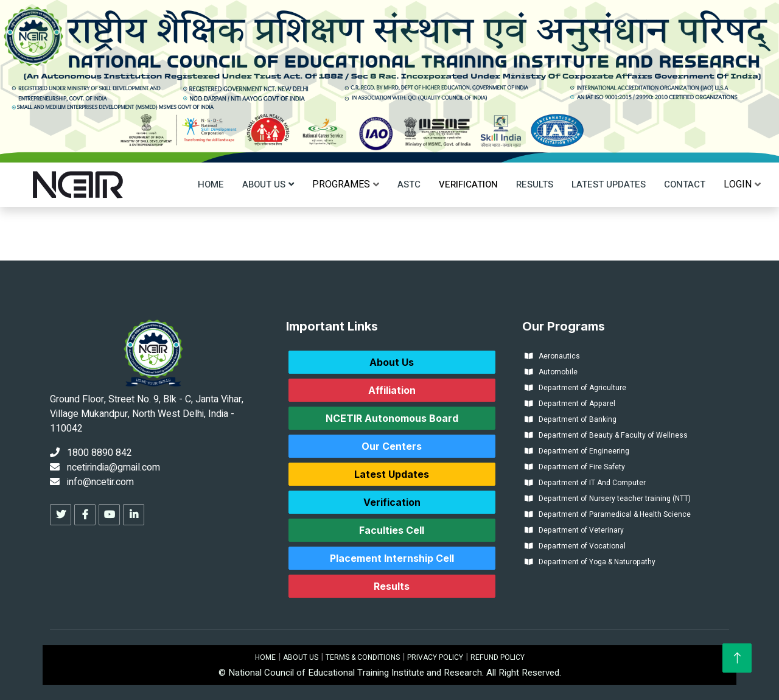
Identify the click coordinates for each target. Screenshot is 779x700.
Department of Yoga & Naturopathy (590, 562)
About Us (264, 184)
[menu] (341, 184)
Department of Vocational (575, 546)
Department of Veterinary (574, 530)
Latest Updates (609, 184)
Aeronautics (552, 356)
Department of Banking (571, 419)
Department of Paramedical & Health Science (608, 514)
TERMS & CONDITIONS (363, 657)
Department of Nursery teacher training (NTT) (608, 499)
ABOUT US (301, 657)
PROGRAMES (341, 184)
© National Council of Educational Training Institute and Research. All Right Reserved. (390, 673)
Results (535, 184)
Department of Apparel (570, 404)
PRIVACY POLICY (435, 657)
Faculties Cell (392, 530)
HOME (265, 657)
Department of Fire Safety (575, 467)
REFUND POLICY (498, 657)
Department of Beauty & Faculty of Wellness (606, 435)
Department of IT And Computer (585, 483)
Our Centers (392, 446)
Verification (468, 184)
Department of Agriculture (575, 388)
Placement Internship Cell (392, 558)
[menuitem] (341, 184)
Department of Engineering (577, 451)
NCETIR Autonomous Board (392, 418)
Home (211, 184)
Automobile (551, 372)
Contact (685, 184)
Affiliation (392, 390)
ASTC (409, 184)
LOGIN (738, 184)
